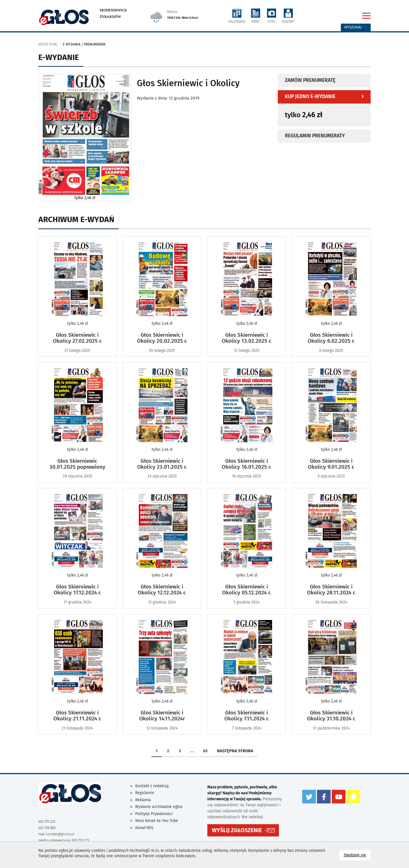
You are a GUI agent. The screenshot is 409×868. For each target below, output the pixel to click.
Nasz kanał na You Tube (157, 821)
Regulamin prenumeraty (315, 136)
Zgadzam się (357, 855)
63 (205, 751)
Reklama (143, 800)
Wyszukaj (356, 27)
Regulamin (145, 793)
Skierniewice (113, 10)
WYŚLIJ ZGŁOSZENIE (237, 830)
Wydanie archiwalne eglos (159, 807)
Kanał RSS (144, 828)
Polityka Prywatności (154, 814)
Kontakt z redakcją (152, 786)
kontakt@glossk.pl (60, 834)
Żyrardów (110, 17)
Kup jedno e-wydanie (310, 97)
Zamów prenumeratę (310, 80)
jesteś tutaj (48, 44)
